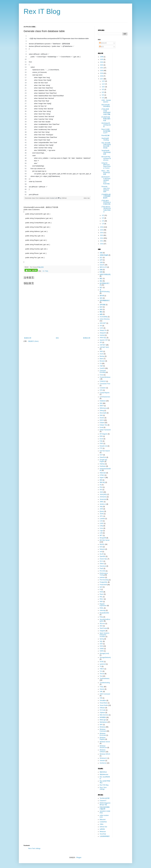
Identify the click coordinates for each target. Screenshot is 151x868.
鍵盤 (101, 314)
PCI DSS (103, 571)
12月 (104, 81)
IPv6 (101, 487)
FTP (101, 448)
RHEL (102, 608)
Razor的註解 (105, 135)
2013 (102, 235)
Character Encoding (103, 372)
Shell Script (103, 628)
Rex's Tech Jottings (103, 788)
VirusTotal (103, 834)
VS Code (103, 710)
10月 (104, 87)
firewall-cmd (103, 446)
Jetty (101, 507)
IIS (101, 485)
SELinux (102, 624)
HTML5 (102, 475)
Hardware (103, 466)
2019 (102, 73)
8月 (103, 92)
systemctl (103, 664)
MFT (101, 535)
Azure (102, 354)
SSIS (101, 646)
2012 (102, 238)
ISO (101, 490)
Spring (102, 639)
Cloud (102, 375)
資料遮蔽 (103, 305)
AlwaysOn (103, 333)
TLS (101, 671)
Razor (102, 594)
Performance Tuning (104, 574)
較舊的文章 (87, 338)
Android (102, 335)
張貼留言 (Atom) (33, 341)
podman (102, 577)
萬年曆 (102, 296)
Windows (103, 727)
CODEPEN (103, 822)
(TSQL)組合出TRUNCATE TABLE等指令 (106, 209)
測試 (101, 281)
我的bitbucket (104, 774)
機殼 (101, 312)
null (101, 552)
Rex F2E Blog (104, 785)
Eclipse (102, 423)
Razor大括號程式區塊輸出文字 (106, 131)
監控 (101, 307)
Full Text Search (105, 451)
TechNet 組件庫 (105, 798)
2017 (102, 79)
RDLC (102, 599)
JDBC (102, 502)
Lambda (102, 519)
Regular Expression (103, 605)
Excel (101, 439)
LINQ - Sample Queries (106, 101)
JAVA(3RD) (103, 494)
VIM (101, 698)
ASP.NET (103, 345)
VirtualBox (103, 700)
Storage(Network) (105, 657)
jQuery (102, 511)
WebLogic (103, 720)
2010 (102, 244)
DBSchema (103, 408)
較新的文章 (28, 338)
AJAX (101, 328)
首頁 (57, 338)
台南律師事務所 (105, 836)
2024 (102, 62)
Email (101, 427)
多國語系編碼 (104, 255)
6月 (103, 95)
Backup (102, 356)
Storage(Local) (104, 653)
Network (102, 549)
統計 (101, 287)
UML (101, 692)
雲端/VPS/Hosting (105, 291)
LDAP (102, 523)
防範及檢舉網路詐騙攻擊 (105, 808)
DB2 (101, 403)
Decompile (103, 413)
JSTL (101, 516)
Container (103, 388)
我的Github (103, 772)
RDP (101, 602)
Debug (102, 411)
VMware (102, 708)
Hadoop (102, 464)
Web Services (104, 715)
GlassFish (103, 457)
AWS (101, 351)
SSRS (102, 651)
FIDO (101, 444)
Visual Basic (104, 703)
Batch (102, 359)
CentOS (102, 368)
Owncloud (103, 566)
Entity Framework (105, 430)
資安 (101, 298)
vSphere (102, 713)
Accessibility (104, 317)
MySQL (102, 544)
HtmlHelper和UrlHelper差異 (106, 125)
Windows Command (103, 730)
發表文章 (103, 43)
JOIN (101, 509)
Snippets (102, 631)
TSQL (47, 271)
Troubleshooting (105, 683)
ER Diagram (104, 434)
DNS (101, 415)
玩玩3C (102, 265)
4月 (103, 215)
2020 (102, 71)
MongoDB (103, 538)
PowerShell (103, 585)
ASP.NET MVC (104, 347)
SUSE (102, 662)
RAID (101, 592)
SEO (101, 626)
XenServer (103, 763)
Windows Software (103, 751)
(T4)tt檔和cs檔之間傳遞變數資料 (106, 196)
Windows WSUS (105, 754)
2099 (102, 57)
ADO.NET (103, 323)
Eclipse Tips (103, 425)
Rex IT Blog (42, 11)
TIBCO (102, 669)
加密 (101, 253)
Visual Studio (104, 705)
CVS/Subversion (105, 397)
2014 (102, 233)
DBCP (102, 406)
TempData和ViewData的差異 (106, 152)
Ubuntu (102, 689)
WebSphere (103, 722)
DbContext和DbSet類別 (106, 106)
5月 (103, 98)
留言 (102, 47)
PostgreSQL (104, 582)
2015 (102, 230)
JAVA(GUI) (103, 497)
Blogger (79, 857)
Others (102, 564)
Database (103, 401)
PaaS (101, 568)
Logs (101, 531)
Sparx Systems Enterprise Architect (104, 635)
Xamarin (102, 761)
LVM (101, 533)
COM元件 (103, 381)
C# (43, 271)
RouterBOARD (104, 613)
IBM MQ (102, 482)
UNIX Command (105, 694)
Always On (103, 330)
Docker (102, 418)
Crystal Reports (105, 393)
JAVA (101, 492)
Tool (101, 676)
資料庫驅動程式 (105, 300)
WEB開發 (103, 717)
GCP (101, 455)
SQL (101, 641)
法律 (101, 262)
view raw (87, 198)
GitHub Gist (103, 827)
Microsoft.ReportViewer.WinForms (106, 158)
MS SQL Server (105, 540)
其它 (101, 258)
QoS (101, 587)
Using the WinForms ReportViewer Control (106, 166)
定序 (101, 260)
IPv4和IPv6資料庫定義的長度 (106, 119)
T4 (101, 666)
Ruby (101, 617)
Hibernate (103, 473)
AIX (101, 326)
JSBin (102, 824)
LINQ (101, 526)
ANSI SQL (103, 338)
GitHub (64, 198)
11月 (104, 84)
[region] (57, 115)
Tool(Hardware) (105, 679)
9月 (103, 89)
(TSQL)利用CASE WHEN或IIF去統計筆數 (106, 112)
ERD (101, 436)
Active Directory (105, 319)
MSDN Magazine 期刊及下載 (105, 804)
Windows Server (105, 742)
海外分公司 (103, 267)
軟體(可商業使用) (105, 274)
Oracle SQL (103, 559)
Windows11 (103, 758)
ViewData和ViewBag (105, 139)
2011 (102, 241)
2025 (102, 59)
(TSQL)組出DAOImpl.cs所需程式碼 (106, 202)
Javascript (103, 499)
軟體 (101, 272)
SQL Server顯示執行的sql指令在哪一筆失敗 (106, 145)
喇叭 (101, 278)
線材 (101, 309)
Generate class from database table (37, 198)
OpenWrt (103, 556)
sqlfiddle (102, 829)
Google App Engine (103, 461)
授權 (101, 270)
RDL (101, 597)
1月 (103, 224)
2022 (102, 65)
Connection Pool (105, 384)
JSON (102, 514)
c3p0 (101, 366)
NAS (101, 547)
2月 (103, 221)
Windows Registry (103, 738)
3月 (103, 218)
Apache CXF (104, 340)
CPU (101, 390)
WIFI (101, 725)
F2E (101, 441)
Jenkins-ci (103, 504)
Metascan (103, 832)
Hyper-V (102, 478)
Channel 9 (103, 801)
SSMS (102, 649)
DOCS (102, 420)
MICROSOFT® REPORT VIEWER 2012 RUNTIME (106, 180)
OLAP (102, 554)
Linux (101, 528)
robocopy (103, 610)
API (101, 342)
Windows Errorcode (103, 734)
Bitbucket (103, 820)
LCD (101, 521)
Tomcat (102, 674)
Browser (102, 361)
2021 (102, 68)
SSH (101, 644)
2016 (102, 227)
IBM (101, 480)
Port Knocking (104, 580)
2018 (102, 76)
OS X (101, 561)
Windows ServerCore (103, 747)
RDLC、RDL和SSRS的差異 (106, 173)
